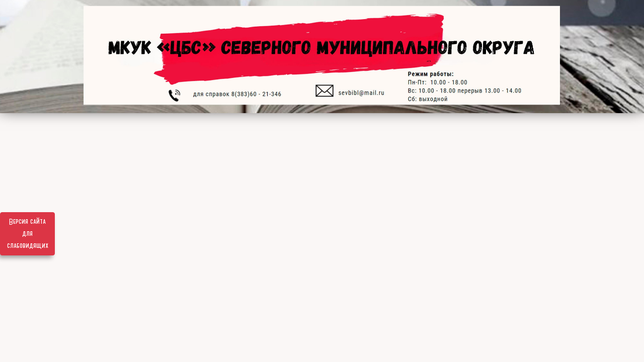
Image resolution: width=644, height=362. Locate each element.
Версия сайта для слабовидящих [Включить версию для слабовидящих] (28, 234)
